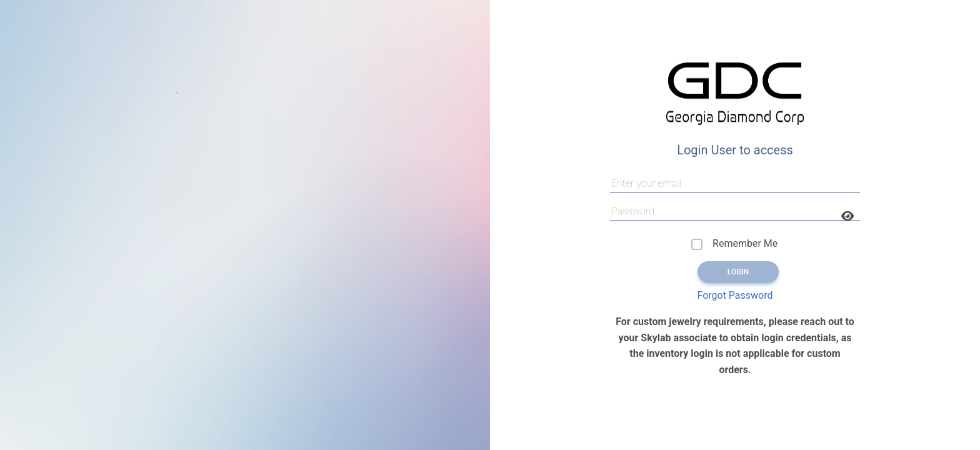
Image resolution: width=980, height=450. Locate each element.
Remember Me (745, 243)
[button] (847, 217)
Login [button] (738, 272)
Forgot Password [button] (735, 295)
